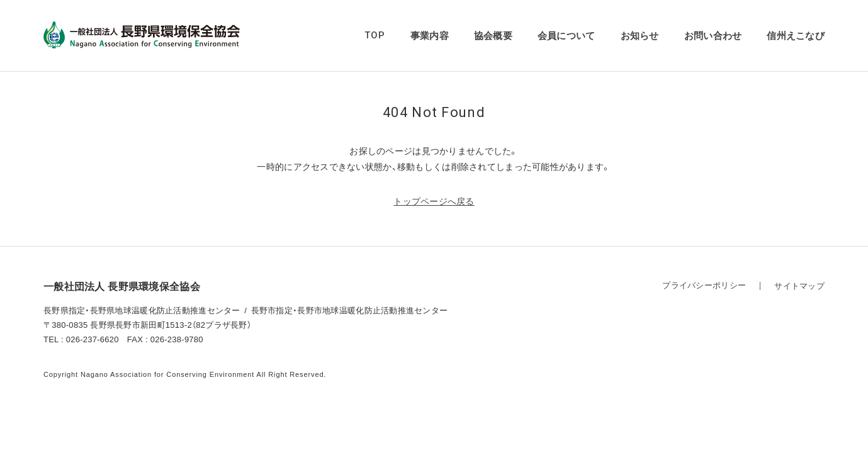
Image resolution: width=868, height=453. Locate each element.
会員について (566, 36)
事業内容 (430, 36)
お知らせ (640, 36)
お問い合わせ (713, 36)
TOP (375, 35)
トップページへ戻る (434, 201)
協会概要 (493, 36)
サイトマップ (799, 286)
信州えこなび (796, 36)
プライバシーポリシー (704, 285)
